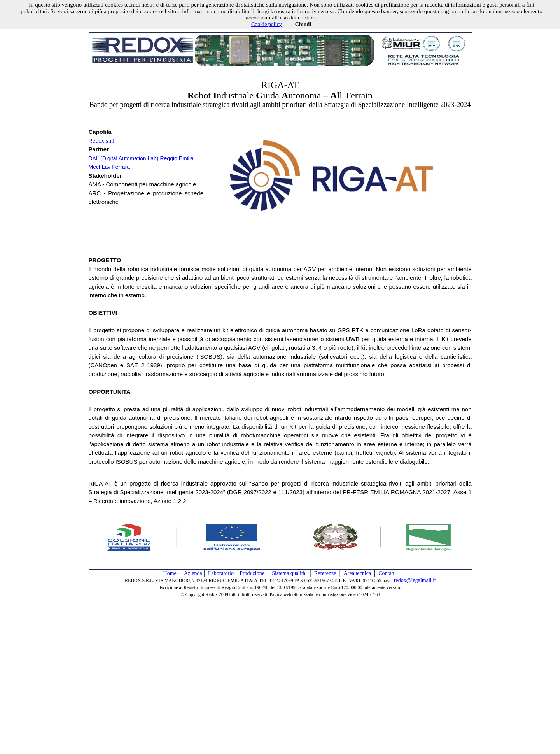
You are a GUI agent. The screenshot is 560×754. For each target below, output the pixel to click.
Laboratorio (221, 573)
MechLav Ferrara (109, 167)
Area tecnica (357, 573)
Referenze (325, 573)
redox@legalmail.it (415, 580)
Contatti (387, 573)
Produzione (252, 573)
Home (170, 573)
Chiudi (303, 24)
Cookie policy (267, 24)
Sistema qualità (289, 573)
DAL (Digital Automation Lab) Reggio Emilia (141, 158)
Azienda (193, 573)
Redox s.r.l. (102, 141)
